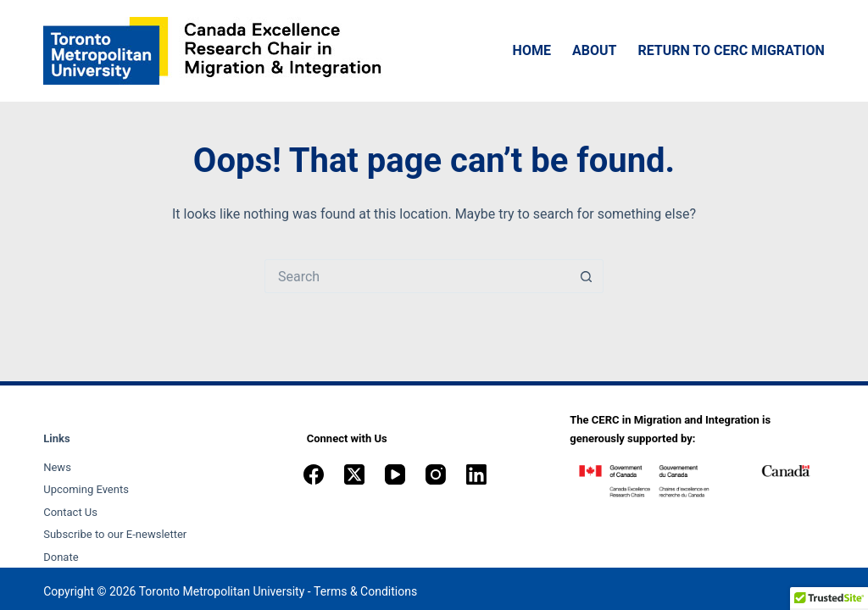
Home (532, 50)
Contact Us (70, 512)
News (57, 467)
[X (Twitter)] (354, 474)
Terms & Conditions (365, 591)
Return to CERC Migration (731, 50)
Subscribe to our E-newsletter (115, 534)
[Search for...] (417, 276)
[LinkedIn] (476, 474)
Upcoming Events (86, 489)
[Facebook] (314, 474)
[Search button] (587, 276)
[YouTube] (395, 474)
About (594, 50)
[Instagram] (436, 474)
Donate (61, 557)
